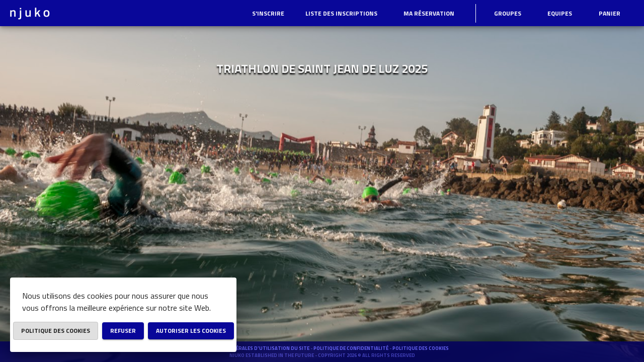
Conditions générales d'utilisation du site (253, 348)
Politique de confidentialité (351, 348)
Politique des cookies (421, 348)
